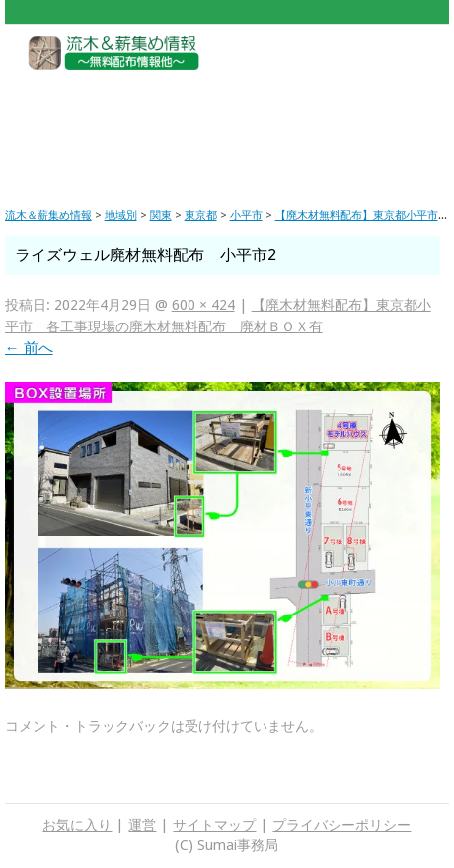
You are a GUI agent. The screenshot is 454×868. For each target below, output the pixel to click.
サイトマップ (214, 825)
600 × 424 (203, 305)
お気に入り (77, 825)
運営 (142, 825)
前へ (29, 348)
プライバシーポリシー (341, 825)
